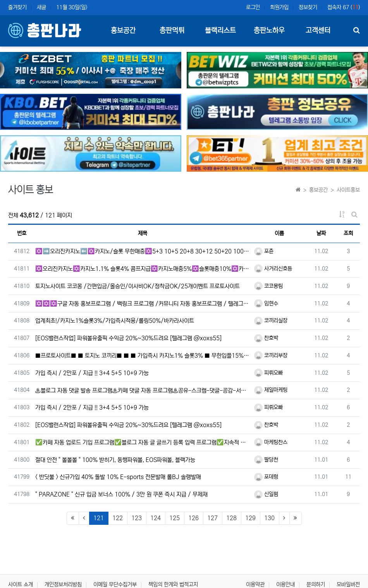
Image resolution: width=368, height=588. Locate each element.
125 (175, 518)
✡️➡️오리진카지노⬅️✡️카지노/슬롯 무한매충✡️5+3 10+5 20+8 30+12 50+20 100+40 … (143, 251)
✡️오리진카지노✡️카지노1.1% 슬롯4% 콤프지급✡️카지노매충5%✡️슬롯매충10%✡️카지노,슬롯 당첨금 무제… (143, 269)
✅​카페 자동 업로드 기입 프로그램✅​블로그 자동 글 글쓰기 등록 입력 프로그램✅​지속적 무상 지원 (143, 442)
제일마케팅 (271, 390)
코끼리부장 (271, 355)
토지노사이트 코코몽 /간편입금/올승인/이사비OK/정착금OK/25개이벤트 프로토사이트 (138, 286)
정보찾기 (308, 7)
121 (101, 518)
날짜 (321, 233)
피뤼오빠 (268, 373)
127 (212, 518)
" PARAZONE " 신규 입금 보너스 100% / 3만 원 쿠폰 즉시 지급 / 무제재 (121, 494)
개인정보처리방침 (63, 585)
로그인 (253, 7)
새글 (41, 7)
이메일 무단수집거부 (115, 585)
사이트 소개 (21, 585)
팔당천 (266, 460)
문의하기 (316, 585)
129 (250, 518)
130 (269, 518)
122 (118, 518)
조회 (348, 233)
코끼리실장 (271, 321)
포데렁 (266, 477)
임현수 (266, 303)
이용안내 (285, 585)
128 (231, 518)
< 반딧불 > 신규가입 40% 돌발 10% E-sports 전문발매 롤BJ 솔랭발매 (118, 477)
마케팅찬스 (271, 442)
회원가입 (279, 7)
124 (156, 518)
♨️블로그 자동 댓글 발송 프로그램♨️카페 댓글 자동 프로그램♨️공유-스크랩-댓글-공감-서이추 (143, 391)
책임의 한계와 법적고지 (173, 585)
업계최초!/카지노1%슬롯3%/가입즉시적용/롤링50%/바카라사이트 (115, 321)
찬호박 (266, 338)
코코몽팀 (268, 286)
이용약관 (255, 585)
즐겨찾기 (17, 7)
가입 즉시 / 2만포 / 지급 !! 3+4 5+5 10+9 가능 (92, 373)
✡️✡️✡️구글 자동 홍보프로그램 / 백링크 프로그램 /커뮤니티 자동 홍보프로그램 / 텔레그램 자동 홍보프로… (143, 304)
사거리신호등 (273, 269)
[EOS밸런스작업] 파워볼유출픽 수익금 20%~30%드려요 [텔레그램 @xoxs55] (128, 338)
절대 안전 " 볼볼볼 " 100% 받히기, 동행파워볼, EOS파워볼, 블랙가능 (115, 460)
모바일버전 (348, 585)
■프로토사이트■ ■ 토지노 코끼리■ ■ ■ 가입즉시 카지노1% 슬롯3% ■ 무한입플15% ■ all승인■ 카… (143, 356)
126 (193, 518)
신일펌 (266, 494)
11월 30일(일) (72, 7)
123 (137, 518)
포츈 (264, 251)
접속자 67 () (344, 7)
